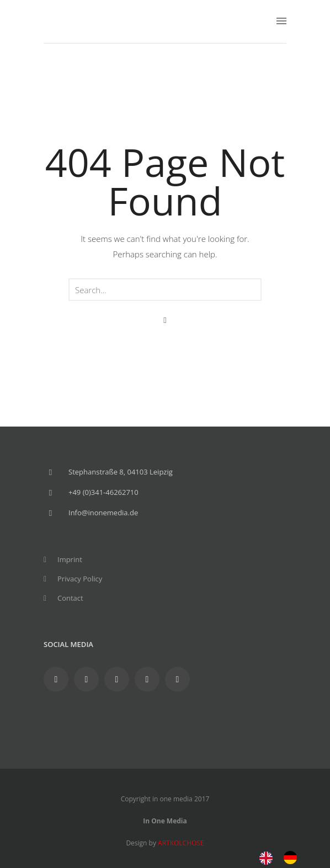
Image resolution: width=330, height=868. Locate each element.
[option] (293, 858)
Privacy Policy (80, 579)
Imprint (70, 559)
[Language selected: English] (284, 857)
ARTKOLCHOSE (181, 843)
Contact (70, 598)
